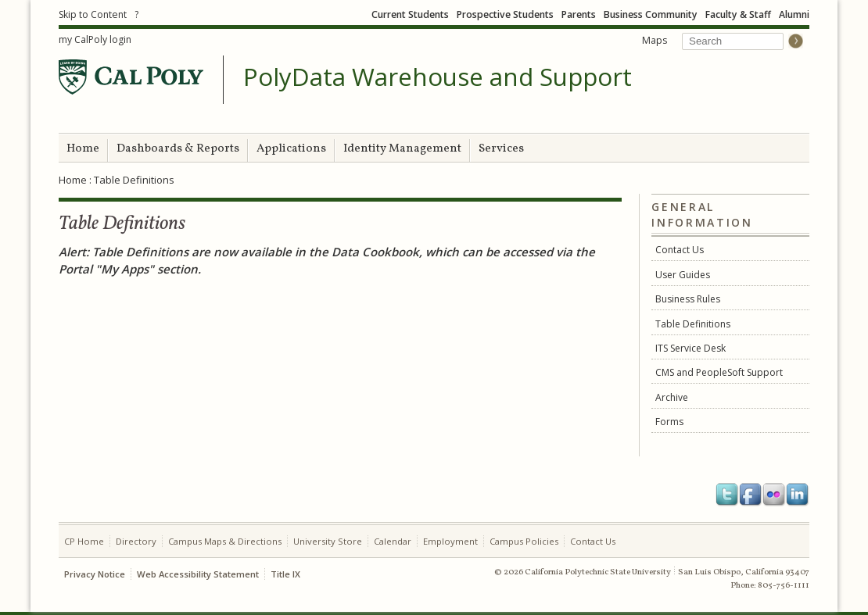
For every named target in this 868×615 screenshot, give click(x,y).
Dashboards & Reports (178, 149)
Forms (669, 422)
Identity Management (402, 149)
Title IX (285, 574)
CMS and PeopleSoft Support (719, 372)
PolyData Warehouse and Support (438, 77)
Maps (655, 40)
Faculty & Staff (738, 14)
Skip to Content (93, 14)
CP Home (84, 541)
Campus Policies (524, 541)
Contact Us (680, 250)
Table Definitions (693, 324)
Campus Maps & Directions (225, 541)
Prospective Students (505, 14)
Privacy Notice (95, 574)
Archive (672, 397)
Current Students (410, 14)
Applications (291, 149)
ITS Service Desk (690, 348)
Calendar (393, 541)
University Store (328, 541)
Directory (136, 541)
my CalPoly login (95, 39)
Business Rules (688, 299)
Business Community (651, 14)
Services (501, 149)
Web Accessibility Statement (198, 574)
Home (83, 149)
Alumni (794, 14)
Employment (450, 541)
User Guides (683, 275)
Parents (579, 14)
